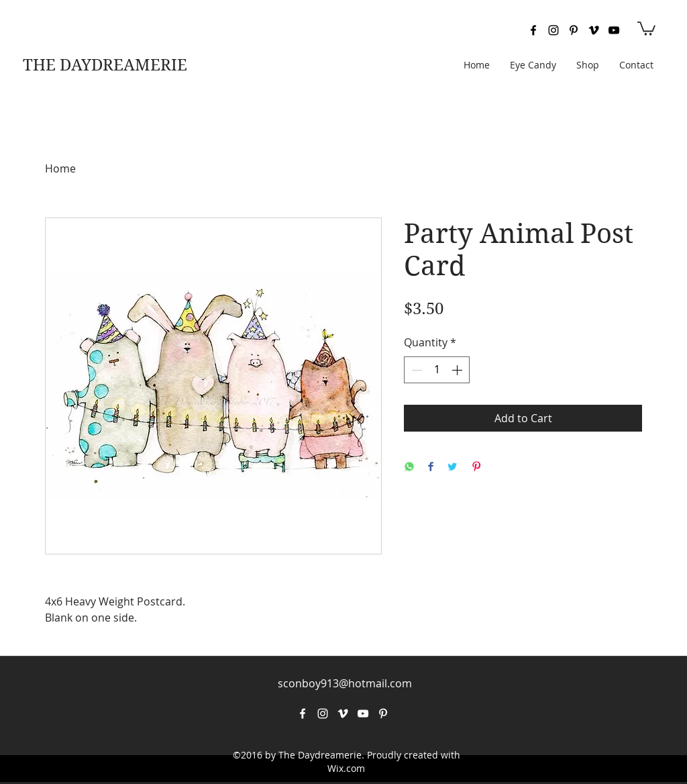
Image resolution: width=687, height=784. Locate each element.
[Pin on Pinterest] (476, 468)
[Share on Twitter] (452, 468)
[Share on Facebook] (431, 468)
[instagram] (553, 30)
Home (60, 168)
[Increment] (458, 370)
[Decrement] (415, 370)
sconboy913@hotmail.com (345, 683)
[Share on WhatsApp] (409, 468)
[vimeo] (594, 30)
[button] (646, 28)
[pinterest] (574, 30)
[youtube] (614, 30)
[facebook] (533, 30)
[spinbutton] (437, 370)
